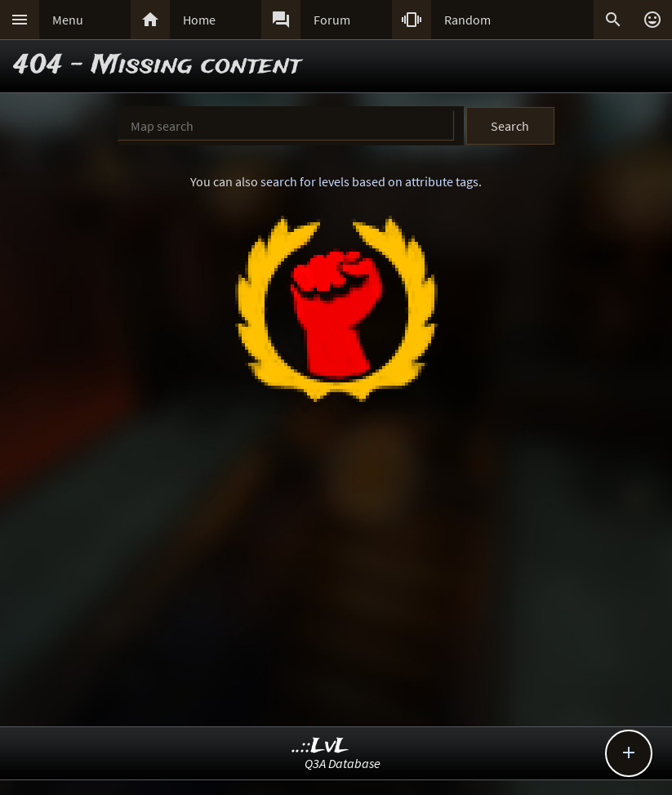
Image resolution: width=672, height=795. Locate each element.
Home (199, 20)
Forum (332, 20)
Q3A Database (343, 763)
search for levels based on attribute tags (369, 181)
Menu (68, 20)
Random (467, 20)
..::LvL (320, 746)
